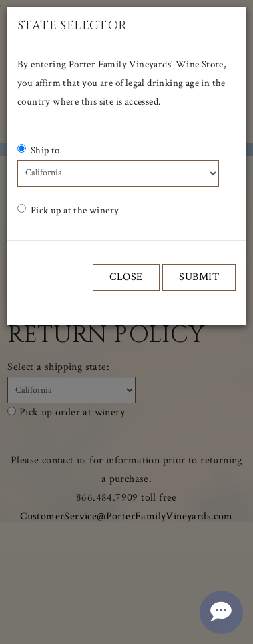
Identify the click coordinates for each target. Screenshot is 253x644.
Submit (199, 277)
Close (126, 277)
